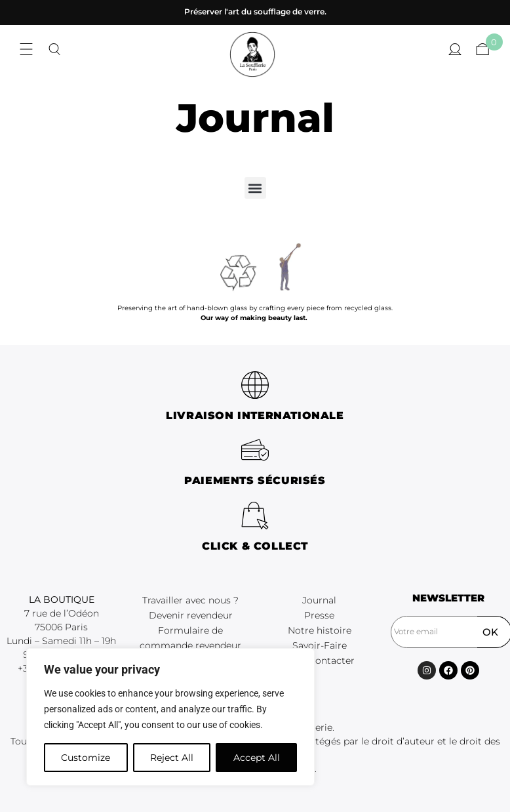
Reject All (172, 758)
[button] (255, 188)
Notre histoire (320, 630)
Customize (86, 758)
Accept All (257, 758)
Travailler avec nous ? (190, 600)
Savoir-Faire (320, 645)
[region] (170, 717)
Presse (319, 615)
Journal (319, 600)
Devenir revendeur (191, 615)
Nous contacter (319, 660)
